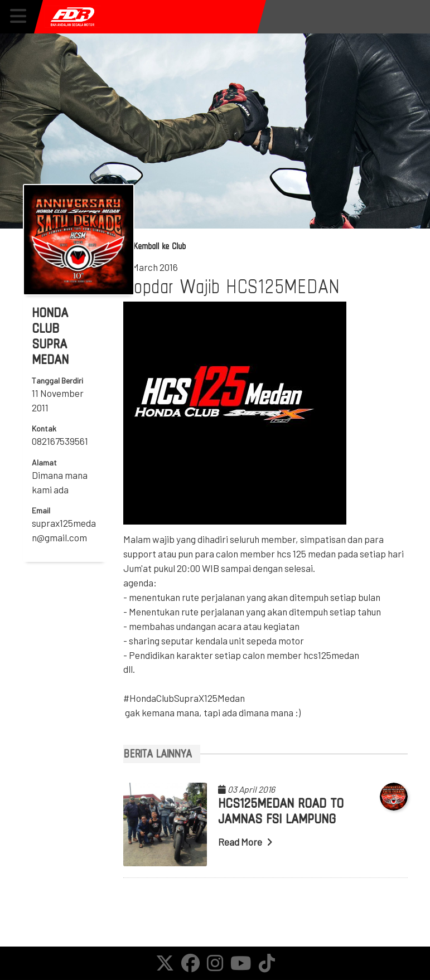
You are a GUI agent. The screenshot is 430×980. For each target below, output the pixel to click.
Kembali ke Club (154, 246)
